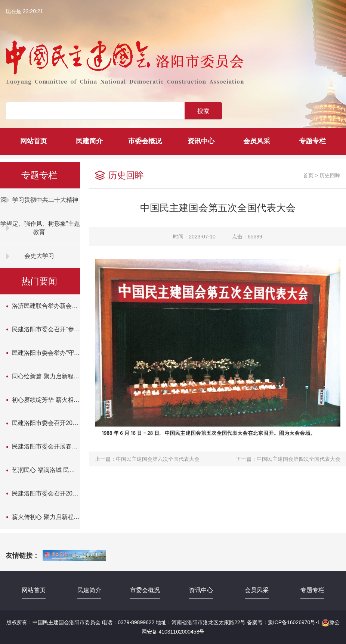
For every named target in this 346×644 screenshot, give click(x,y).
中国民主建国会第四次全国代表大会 (299, 459)
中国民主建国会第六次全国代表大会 (158, 459)
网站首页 (34, 141)
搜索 (203, 111)
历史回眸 (330, 175)
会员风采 (257, 141)
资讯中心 (201, 141)
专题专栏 (312, 141)
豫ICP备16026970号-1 (294, 622)
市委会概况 (145, 141)
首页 (308, 175)
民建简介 (89, 141)
